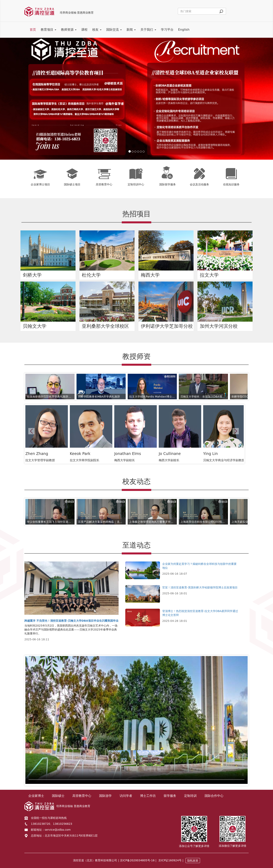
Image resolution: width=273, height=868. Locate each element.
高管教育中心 (82, 796)
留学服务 (170, 796)
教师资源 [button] (69, 30)
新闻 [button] (131, 30)
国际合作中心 (214, 796)
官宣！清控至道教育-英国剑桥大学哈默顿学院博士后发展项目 (200, 587)
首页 (33, 30)
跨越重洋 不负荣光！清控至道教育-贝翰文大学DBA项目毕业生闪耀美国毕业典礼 (74, 621)
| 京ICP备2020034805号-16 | (137, 860)
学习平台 (167, 30)
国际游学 (105, 796)
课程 (84, 30)
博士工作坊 (148, 796)
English (184, 30)
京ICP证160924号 (170, 860)
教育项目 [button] (48, 30)
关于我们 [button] (148, 30)
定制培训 (190, 796)
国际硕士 (58, 796)
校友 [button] (97, 30)
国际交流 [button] (114, 30)
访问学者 (126, 796)
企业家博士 (36, 796)
